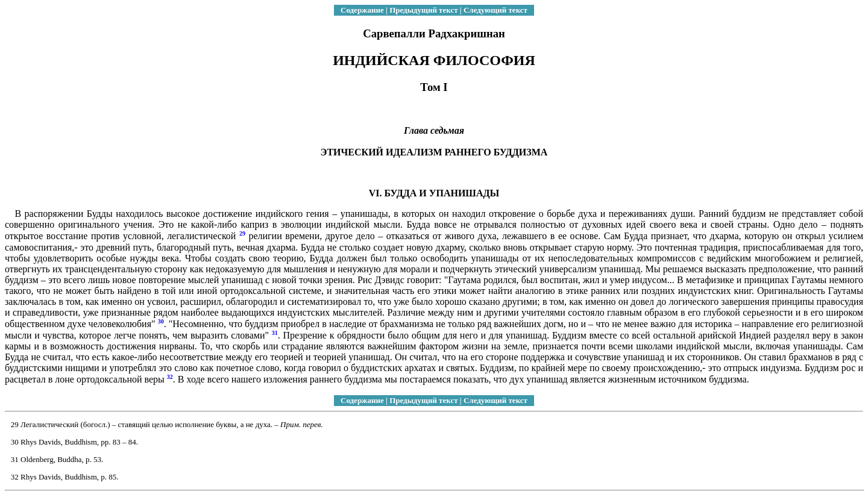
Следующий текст (495, 10)
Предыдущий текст (423, 10)
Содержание (362, 10)
